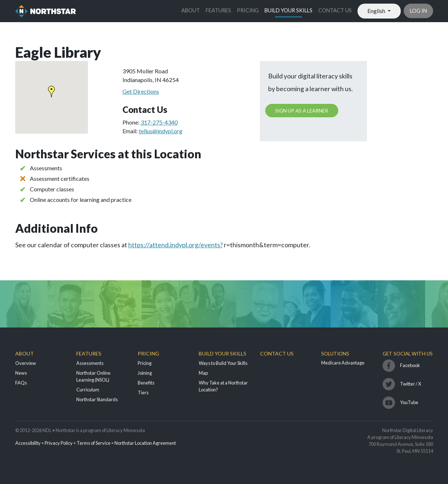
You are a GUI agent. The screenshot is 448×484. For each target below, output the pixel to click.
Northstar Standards (97, 399)
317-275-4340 (159, 122)
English (377, 11)
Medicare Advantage (343, 363)
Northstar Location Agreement (145, 443)
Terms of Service (94, 443)
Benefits (146, 383)
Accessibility (28, 443)
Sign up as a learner (302, 111)
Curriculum (88, 390)
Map (203, 373)
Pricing (248, 10)
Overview (26, 363)
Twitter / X (411, 384)
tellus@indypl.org (161, 131)
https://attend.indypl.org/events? (175, 245)
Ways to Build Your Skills (223, 363)
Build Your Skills (288, 10)
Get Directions (141, 91)
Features (218, 10)
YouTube (409, 402)
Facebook (410, 365)
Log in (418, 11)
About (191, 10)
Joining (145, 373)
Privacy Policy (59, 443)
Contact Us (335, 10)
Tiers (143, 393)
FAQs (21, 383)
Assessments (90, 363)
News (21, 373)
